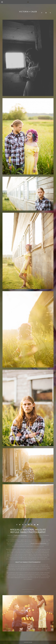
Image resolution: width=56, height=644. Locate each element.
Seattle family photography (21, 535)
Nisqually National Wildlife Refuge (38, 543)
